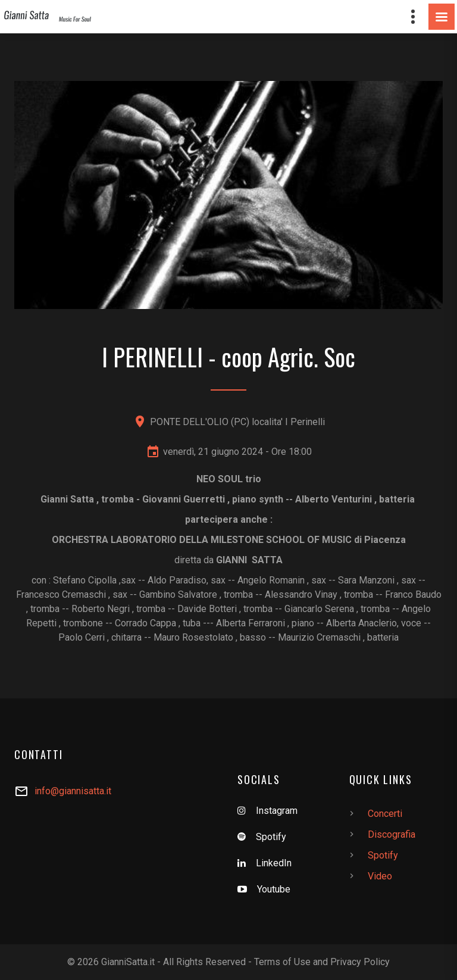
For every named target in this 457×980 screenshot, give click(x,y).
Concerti (385, 814)
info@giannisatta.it (73, 791)
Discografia (392, 834)
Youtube (274, 889)
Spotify (271, 837)
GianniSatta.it (128, 962)
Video (380, 876)
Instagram (277, 811)
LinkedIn (274, 863)
